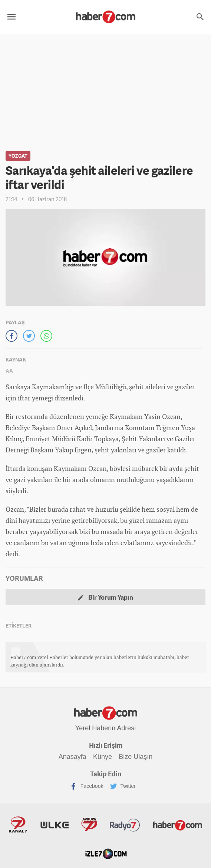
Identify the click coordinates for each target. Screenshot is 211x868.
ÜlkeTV (55, 825)
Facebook (86, 786)
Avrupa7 (89, 825)
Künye (103, 757)
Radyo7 (124, 825)
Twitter (123, 786)
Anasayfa (72, 757)
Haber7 (176, 825)
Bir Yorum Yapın (105, 597)
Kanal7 (20, 825)
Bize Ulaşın (136, 757)
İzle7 (106, 854)
